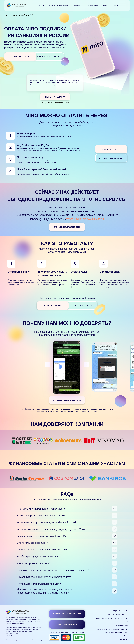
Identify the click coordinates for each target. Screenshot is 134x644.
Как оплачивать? (93, 6)
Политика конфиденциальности (16, 640)
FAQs (105, 6)
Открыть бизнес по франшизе (116, 633)
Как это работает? (120, 622)
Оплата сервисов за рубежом (18, 15)
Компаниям (79, 6)
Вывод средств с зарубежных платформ (112, 618)
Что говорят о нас (121, 626)
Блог (126, 636)
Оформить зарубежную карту (59, 6)
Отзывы (115, 6)
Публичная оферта (38, 640)
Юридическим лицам (119, 611)
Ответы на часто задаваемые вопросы (112, 629)
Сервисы (39, 6)
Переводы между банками (117, 615)
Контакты (124, 640)
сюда (98, 499)
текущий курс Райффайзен (85, 219)
